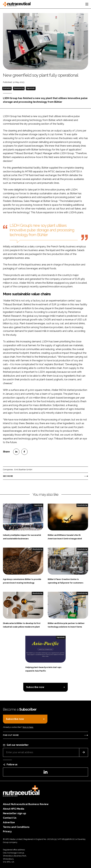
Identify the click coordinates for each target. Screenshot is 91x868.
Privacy (7, 831)
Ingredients (31, 88)
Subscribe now (35, 687)
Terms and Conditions (16, 827)
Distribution (7, 88)
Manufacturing (19, 88)
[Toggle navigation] (87, 4)
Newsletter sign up (15, 813)
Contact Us (10, 818)
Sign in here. (28, 727)
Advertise (9, 822)
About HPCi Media (14, 809)
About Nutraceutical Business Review (26, 804)
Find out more (11, 735)
